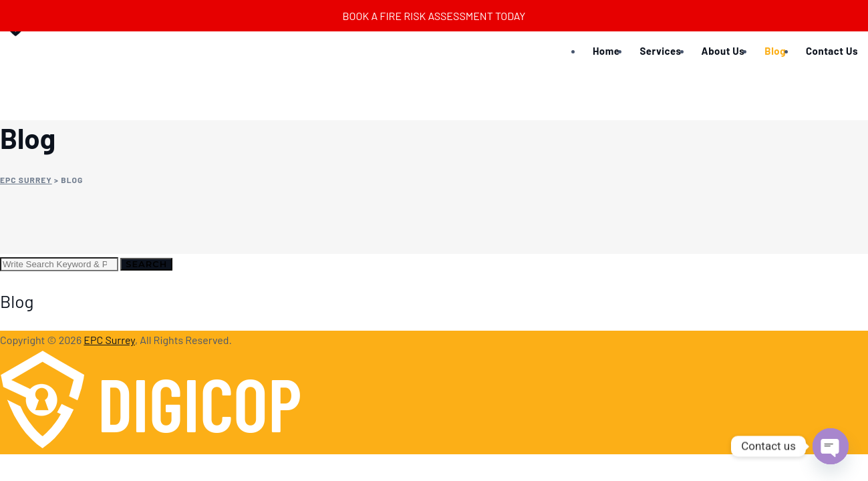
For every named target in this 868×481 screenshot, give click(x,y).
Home (606, 51)
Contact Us (832, 51)
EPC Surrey (109, 340)
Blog (775, 51)
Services (660, 51)
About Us (723, 51)
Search (146, 264)
